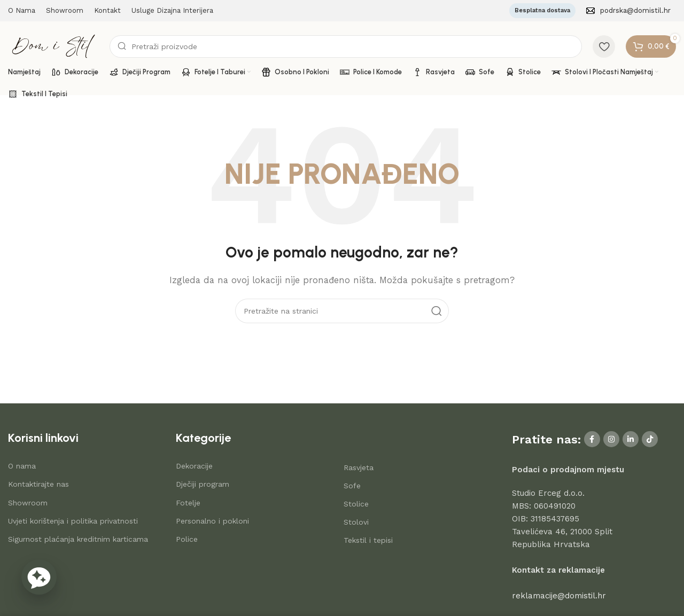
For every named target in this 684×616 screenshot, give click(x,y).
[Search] (346, 46)
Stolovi (356, 522)
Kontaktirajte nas (38, 484)
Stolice (356, 504)
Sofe (352, 486)
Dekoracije (194, 466)
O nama (22, 466)
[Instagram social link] (611, 439)
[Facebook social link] (592, 439)
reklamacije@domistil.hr (559, 596)
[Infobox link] (628, 11)
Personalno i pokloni (212, 521)
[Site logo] (53, 45)
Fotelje (188, 503)
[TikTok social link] (650, 439)
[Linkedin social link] (631, 439)
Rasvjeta (359, 467)
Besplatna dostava (542, 10)
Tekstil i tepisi (368, 540)
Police (187, 539)
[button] (39, 577)
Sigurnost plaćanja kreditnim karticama (78, 539)
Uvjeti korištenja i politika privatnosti (73, 521)
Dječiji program (203, 484)
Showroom (28, 503)
